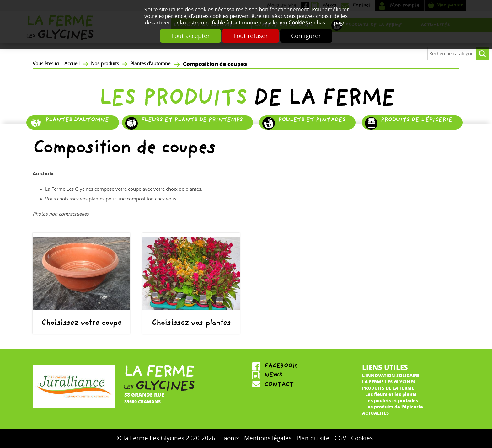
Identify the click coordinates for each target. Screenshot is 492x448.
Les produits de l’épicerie (394, 407)
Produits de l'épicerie (416, 121)
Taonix (230, 438)
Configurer (310, 36)
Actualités (375, 413)
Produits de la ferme (388, 388)
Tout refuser (251, 36)
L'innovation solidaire (391, 375)
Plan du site (313, 438)
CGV (340, 438)
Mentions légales (268, 438)
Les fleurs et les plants (391, 394)
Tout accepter (186, 36)
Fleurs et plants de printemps (192, 121)
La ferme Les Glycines (389, 381)
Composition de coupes (215, 64)
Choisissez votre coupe (81, 324)
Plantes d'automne (150, 64)
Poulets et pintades (312, 121)
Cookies (298, 23)
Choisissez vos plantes (191, 324)
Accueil (72, 64)
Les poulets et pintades (392, 400)
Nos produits (105, 64)
